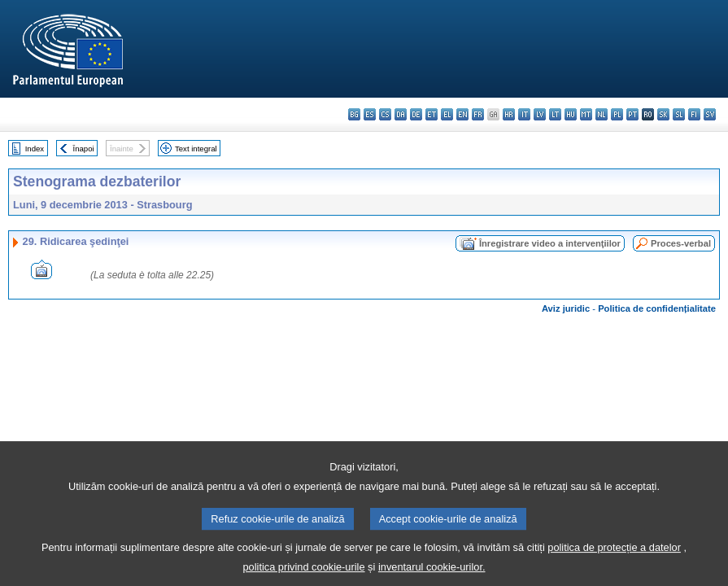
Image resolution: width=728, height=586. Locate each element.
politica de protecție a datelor (614, 557)
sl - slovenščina (679, 114)
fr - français (478, 114)
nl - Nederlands (602, 114)
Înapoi (84, 149)
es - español (370, 114)
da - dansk (401, 114)
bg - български (354, 114)
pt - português (632, 114)
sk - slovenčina (663, 114)
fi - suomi (694, 114)
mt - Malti (586, 114)
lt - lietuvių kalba (555, 114)
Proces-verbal (681, 243)
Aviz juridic (566, 308)
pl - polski (617, 114)
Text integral (196, 149)
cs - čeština (385, 114)
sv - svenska (710, 114)
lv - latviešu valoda (540, 114)
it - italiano (524, 114)
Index (35, 149)
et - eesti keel (432, 114)
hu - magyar (571, 114)
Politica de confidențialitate (657, 308)
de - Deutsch (416, 114)
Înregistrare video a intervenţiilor (550, 243)
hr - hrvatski (509, 114)
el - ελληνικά (447, 114)
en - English (462, 114)
